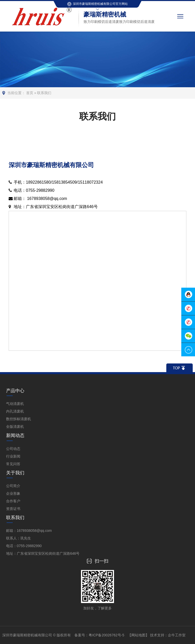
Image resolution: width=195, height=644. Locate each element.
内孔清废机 (15, 411)
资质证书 (13, 509)
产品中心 (15, 391)
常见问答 (13, 464)
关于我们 (15, 473)
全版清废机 (15, 427)
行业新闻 (13, 456)
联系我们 (44, 93)
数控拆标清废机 (19, 419)
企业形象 (13, 493)
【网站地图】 (138, 635)
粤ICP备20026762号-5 (106, 635)
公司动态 (13, 449)
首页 (30, 93)
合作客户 (13, 501)
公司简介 (13, 486)
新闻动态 (15, 435)
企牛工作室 (177, 635)
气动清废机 (15, 404)
